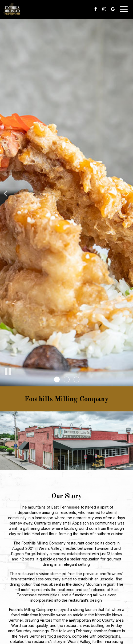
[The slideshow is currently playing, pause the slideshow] (8, 372)
